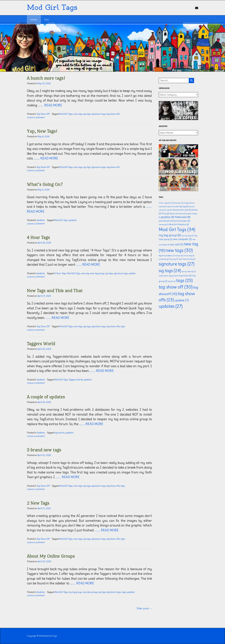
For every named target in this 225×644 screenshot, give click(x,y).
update (132, 273)
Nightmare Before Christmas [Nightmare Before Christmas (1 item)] (171, 256)
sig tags (87, 114)
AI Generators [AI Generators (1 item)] (177, 203)
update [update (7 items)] (182, 300)
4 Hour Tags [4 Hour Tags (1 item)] (164, 203)
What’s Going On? (45, 184)
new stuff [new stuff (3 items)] (176, 244)
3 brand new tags (44, 450)
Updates (41, 220)
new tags (78, 114)
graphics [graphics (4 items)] (167, 217)
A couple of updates (46, 397)
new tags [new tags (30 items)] (179, 250)
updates (72, 220)
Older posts (144, 608)
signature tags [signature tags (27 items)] (177, 264)
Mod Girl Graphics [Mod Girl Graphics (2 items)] (179, 224)
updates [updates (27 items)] (171, 306)
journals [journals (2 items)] (164, 221)
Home (34, 20)
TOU (47, 20)
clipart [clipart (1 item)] (170, 207)
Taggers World (41, 344)
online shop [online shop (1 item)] (189, 256)
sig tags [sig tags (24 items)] (170, 271)
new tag (85, 273)
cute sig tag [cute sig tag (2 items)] (181, 206)
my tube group (90, 592)
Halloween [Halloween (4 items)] (182, 217)
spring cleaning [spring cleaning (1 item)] (189, 271)
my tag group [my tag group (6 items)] (170, 235)
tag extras (59, 433)
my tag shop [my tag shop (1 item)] (187, 236)
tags (123, 326)
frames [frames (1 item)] (182, 214)
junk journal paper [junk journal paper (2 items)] (180, 221)
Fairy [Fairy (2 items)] (166, 213)
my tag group (75, 592)
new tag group (97, 273)
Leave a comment (36, 117)
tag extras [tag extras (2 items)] (185, 276)
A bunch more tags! (46, 78)
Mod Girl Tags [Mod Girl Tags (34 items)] (177, 229)
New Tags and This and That (55, 290)
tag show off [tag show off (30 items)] (176, 287)
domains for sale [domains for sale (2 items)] (182, 210)
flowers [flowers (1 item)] (174, 214)
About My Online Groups (51, 556)
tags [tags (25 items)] (184, 280)
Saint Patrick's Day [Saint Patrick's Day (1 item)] (187, 259)
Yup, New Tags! (42, 131)
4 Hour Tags (38, 237)
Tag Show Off (43, 114)
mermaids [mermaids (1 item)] (164, 225)
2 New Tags (38, 503)
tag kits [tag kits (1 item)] (172, 281)
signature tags (98, 114)
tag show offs (113, 114)
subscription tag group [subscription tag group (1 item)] (169, 276)
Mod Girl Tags (52, 7)
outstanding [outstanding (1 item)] (164, 259)
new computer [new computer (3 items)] (182, 239)
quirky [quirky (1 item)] (174, 259)
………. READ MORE (50, 105)
